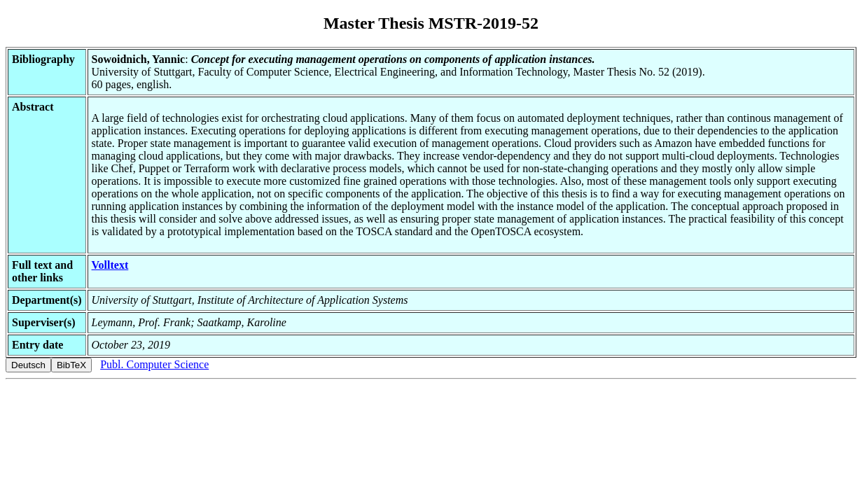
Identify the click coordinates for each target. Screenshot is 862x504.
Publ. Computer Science (154, 364)
